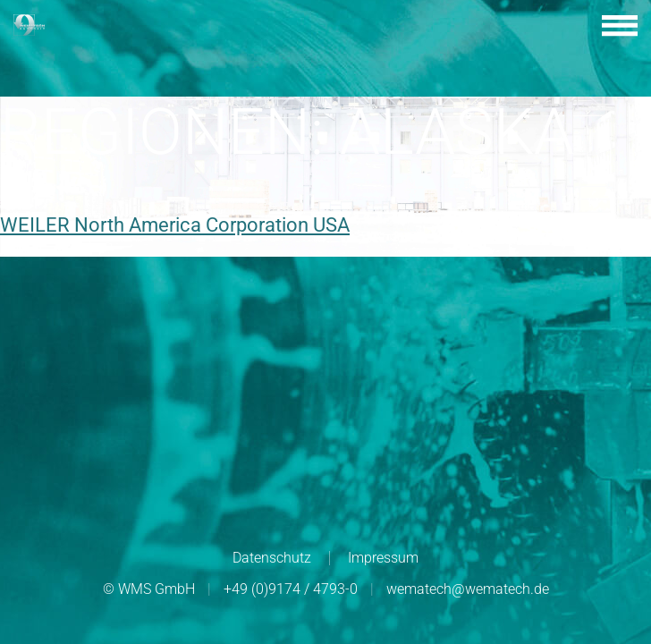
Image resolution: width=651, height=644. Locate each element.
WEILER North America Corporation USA (175, 225)
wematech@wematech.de (468, 589)
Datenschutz (272, 558)
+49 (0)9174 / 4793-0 (291, 589)
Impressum (383, 558)
